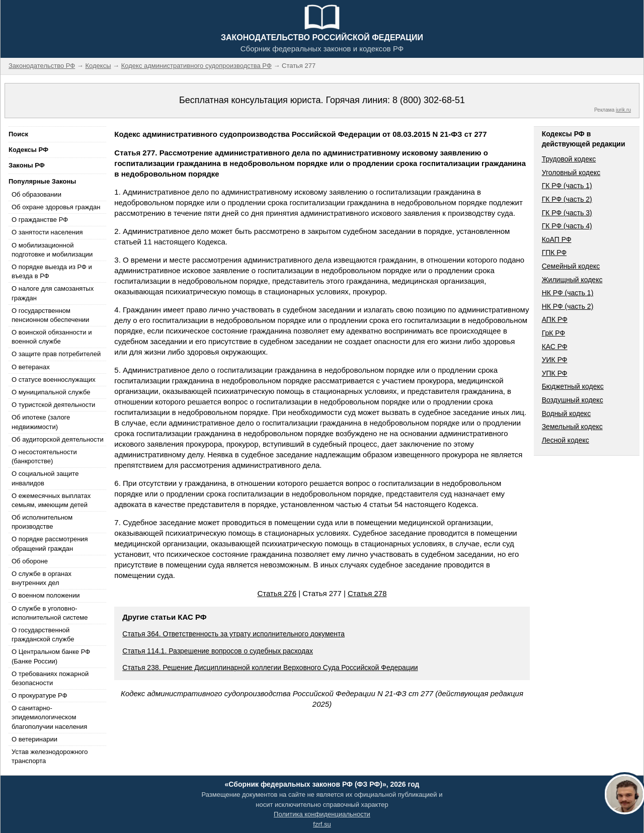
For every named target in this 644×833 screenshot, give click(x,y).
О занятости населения (47, 232)
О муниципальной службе (51, 392)
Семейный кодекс (571, 266)
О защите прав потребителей (56, 354)
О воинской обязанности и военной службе (52, 337)
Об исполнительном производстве (42, 522)
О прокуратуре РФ (39, 695)
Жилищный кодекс (572, 280)
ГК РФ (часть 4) (567, 226)
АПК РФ (555, 319)
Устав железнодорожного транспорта (50, 756)
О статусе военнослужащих (54, 380)
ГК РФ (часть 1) (567, 186)
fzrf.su (322, 824)
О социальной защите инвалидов (45, 478)
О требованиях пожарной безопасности (50, 678)
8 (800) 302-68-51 (429, 100)
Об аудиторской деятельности (58, 439)
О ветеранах (31, 367)
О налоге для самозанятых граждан (53, 293)
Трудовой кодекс (569, 159)
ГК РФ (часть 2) (567, 199)
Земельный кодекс (572, 427)
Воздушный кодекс (573, 400)
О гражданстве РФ (40, 220)
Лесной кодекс (566, 440)
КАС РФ (555, 347)
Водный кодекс (567, 413)
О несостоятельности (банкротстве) (44, 456)
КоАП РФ (557, 239)
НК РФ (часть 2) (568, 306)
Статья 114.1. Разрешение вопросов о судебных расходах (218, 651)
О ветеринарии (34, 739)
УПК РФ (555, 373)
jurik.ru (623, 110)
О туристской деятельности (53, 405)
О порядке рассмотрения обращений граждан (50, 544)
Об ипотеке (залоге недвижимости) (41, 422)
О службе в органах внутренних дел (42, 578)
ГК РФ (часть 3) (567, 213)
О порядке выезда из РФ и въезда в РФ (52, 271)
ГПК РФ (554, 253)
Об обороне (30, 561)
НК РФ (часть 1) (568, 293)
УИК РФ (555, 360)
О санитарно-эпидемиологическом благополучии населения (49, 717)
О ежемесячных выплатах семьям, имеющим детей (51, 500)
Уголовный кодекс (571, 173)
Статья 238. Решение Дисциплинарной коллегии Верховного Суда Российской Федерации (270, 668)
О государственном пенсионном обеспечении (50, 315)
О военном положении (46, 595)
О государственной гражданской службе (43, 635)
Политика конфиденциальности (322, 814)
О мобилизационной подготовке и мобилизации (52, 250)
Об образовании (36, 194)
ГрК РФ (553, 333)
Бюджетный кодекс (573, 386)
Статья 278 (367, 593)
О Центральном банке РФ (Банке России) (51, 656)
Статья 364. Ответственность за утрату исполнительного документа (233, 634)
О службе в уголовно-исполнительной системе (50, 613)
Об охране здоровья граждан (56, 207)
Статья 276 (277, 593)
